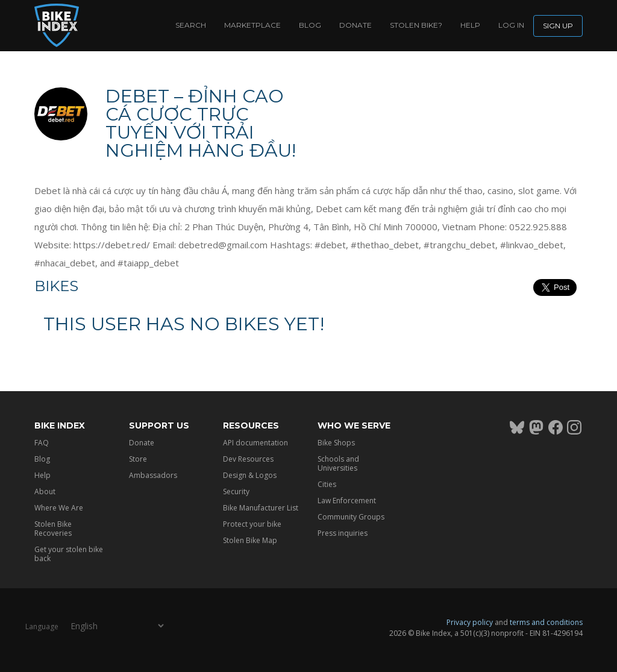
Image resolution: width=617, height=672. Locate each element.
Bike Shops (336, 443)
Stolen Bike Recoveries (53, 529)
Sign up (558, 26)
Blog (310, 25)
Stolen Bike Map (250, 540)
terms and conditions (546, 622)
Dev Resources (248, 459)
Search (191, 25)
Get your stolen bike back (69, 554)
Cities (327, 484)
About (45, 491)
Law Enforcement (347, 501)
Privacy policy (470, 622)
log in (511, 25)
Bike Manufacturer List (261, 508)
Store (138, 459)
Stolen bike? (416, 25)
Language (42, 626)
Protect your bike (252, 524)
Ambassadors (153, 475)
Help (470, 25)
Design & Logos (250, 475)
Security (236, 491)
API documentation (255, 443)
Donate (355, 25)
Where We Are (59, 508)
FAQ (42, 443)
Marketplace (252, 25)
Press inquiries (343, 533)
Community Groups (351, 517)
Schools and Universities (338, 463)
